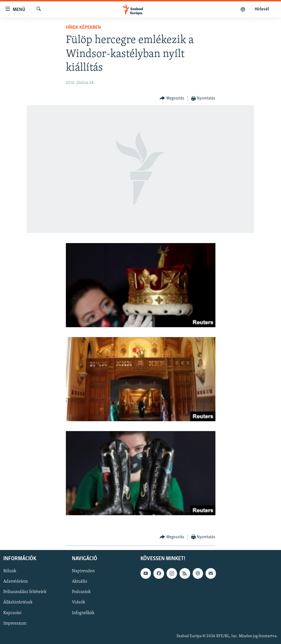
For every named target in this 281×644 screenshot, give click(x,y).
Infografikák (83, 613)
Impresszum (15, 623)
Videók (78, 602)
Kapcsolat (12, 613)
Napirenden (83, 571)
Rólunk (10, 571)
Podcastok (81, 592)
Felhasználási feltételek (25, 592)
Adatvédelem (16, 582)
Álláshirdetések (18, 602)
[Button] (172, 99)
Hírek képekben (83, 28)
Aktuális (80, 582)
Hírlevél (262, 9)
